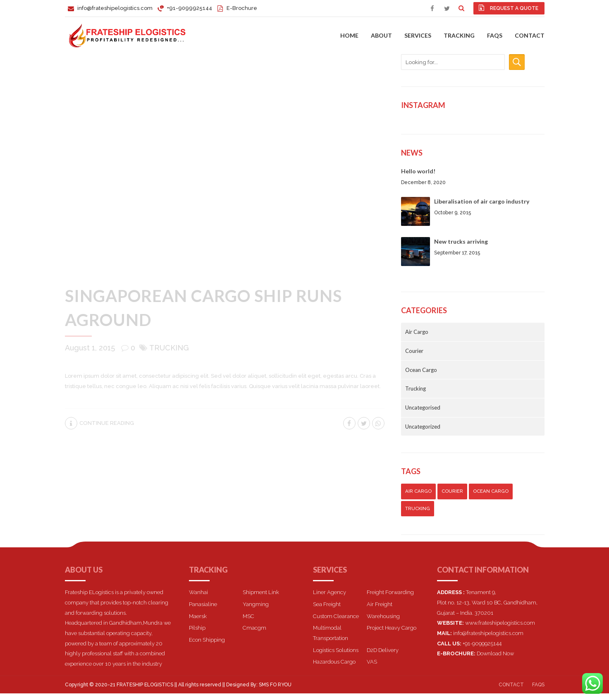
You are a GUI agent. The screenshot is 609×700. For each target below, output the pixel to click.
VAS (372, 662)
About (381, 35)
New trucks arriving (461, 241)
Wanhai (198, 592)
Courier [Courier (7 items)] (452, 491)
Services (418, 35)
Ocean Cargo (421, 370)
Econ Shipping (207, 640)
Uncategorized (423, 427)
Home (349, 35)
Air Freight (380, 604)
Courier (414, 351)
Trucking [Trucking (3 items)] (418, 508)
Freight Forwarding (390, 592)
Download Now (495, 653)
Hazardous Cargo (334, 662)
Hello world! (418, 171)
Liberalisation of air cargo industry (482, 201)
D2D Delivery (383, 650)
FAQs (495, 35)
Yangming (256, 604)
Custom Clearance (336, 616)
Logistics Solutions (336, 650)
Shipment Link (261, 592)
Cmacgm (254, 628)
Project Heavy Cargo (392, 628)
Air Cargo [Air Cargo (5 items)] (418, 491)
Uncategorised (423, 408)
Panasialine (203, 604)
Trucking (169, 348)
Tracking (459, 35)
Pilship (197, 628)
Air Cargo (417, 332)
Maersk (198, 616)
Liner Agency (330, 592)
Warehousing (383, 616)
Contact (530, 35)
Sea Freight (327, 604)
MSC (248, 616)
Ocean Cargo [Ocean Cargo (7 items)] (491, 491)
